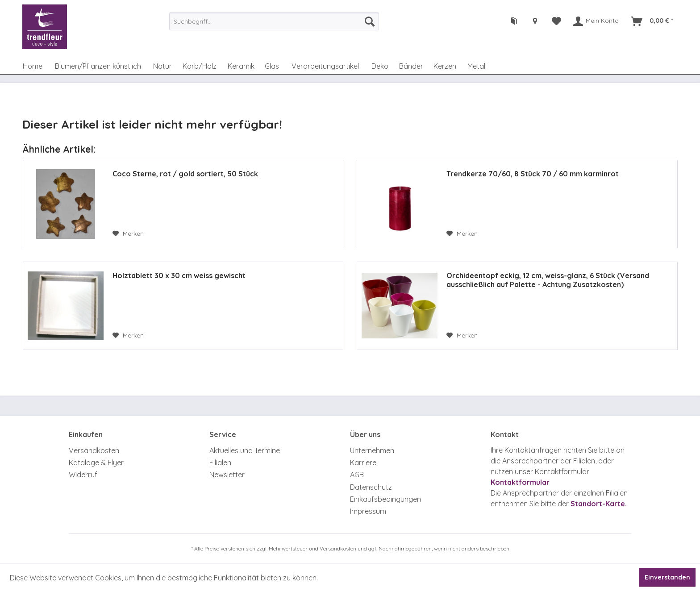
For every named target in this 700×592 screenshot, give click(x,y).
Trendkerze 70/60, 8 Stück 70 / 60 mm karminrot (533, 174)
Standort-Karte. (599, 504)
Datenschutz (371, 487)
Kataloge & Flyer (96, 463)
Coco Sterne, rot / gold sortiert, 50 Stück (185, 174)
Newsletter (227, 475)
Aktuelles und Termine (245, 450)
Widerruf (83, 475)
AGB (357, 475)
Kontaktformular (520, 482)
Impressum (368, 511)
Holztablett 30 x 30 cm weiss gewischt (179, 275)
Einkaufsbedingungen (385, 499)
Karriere (363, 463)
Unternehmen (372, 450)
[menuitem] (274, 21)
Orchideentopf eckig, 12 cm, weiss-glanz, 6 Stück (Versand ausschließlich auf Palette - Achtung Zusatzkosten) (548, 280)
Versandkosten (94, 450)
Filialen (220, 463)
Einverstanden (667, 577)
